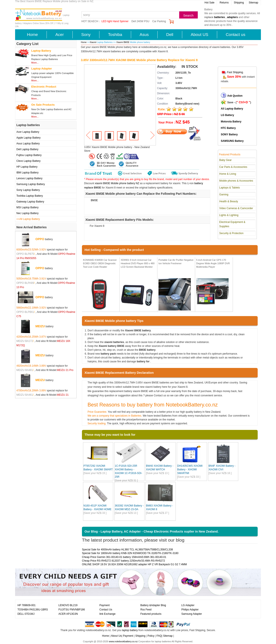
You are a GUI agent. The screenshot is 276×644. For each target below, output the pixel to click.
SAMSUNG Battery (232, 141)
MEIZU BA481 (25, 370)
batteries (220, 17)
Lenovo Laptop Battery (29, 178)
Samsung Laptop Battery (31, 184)
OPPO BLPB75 (25, 254)
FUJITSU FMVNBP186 (72, 610)
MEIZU (40, 326)
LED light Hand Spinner (115, 21)
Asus (144, 35)
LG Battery (227, 115)
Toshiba (115, 35)
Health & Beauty (229, 201)
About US (200, 35)
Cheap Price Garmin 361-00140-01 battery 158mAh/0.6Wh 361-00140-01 (124, 557)
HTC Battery (228, 128)
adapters (232, 17)
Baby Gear (225, 160)
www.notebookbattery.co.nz (123, 641)
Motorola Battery (231, 122)
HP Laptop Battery (27, 167)
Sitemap (253, 3)
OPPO (40, 239)
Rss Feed (146, 610)
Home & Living (228, 174)
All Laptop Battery (232, 109)
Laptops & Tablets (230, 188)
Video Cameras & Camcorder (236, 208)
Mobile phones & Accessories (236, 181)
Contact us (236, 35)
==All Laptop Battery (28, 219)
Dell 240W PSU (140, 21)
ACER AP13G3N (68, 614)
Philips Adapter (190, 610)
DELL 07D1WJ (26, 614)
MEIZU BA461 (25, 395)
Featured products (151, 614)
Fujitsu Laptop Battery (29, 155)
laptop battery (130, 630)
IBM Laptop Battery (27, 173)
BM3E (94, 200)
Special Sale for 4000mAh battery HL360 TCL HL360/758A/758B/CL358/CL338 (127, 550)
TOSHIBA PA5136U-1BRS (33, 610)
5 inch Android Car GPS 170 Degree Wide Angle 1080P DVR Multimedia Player (213, 263)
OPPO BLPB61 (25, 312)
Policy (151, 636)
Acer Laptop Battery (28, 132)
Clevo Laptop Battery (28, 161)
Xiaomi (93, 42)
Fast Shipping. (235, 72)
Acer (60, 35)
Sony (86, 35)
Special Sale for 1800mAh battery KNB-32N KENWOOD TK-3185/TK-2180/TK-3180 (130, 553)
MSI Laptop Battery (27, 207)
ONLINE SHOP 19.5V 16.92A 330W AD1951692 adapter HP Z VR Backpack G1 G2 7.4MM (134, 564)
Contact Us (106, 610)
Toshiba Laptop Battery (30, 196)
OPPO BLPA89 (25, 283)
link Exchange (107, 614)
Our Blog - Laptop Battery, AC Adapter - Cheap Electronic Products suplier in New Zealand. (152, 531)
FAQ (159, 636)
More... (35, 63)
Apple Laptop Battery (28, 138)
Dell (170, 35)
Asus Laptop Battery (28, 144)
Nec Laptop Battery (27, 213)
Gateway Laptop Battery (30, 202)
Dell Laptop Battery (27, 149)
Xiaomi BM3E (123, 42)
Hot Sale (209, 3)
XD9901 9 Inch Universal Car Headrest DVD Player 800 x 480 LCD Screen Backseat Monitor (138, 263)
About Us (116, 636)
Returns (224, 3)
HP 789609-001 (27, 605)
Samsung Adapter (192, 614)
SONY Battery (229, 134)
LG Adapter (188, 605)
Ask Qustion (235, 96)
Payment (104, 605)
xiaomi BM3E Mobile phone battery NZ (117, 183)
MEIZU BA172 (25, 341)
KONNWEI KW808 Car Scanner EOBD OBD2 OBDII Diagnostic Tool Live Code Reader (100, 263)
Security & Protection (231, 233)
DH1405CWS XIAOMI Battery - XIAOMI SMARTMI (190, 469)
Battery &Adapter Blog (153, 605)
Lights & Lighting (229, 215)
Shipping (239, 3)
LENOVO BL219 (68, 605)
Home (32, 35)
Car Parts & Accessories (233, 167)
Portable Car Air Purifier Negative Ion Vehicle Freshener (176, 262)
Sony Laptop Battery (28, 190)
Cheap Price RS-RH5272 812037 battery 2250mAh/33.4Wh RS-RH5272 (123, 561)
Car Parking (159, 21)
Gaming (224, 195)
